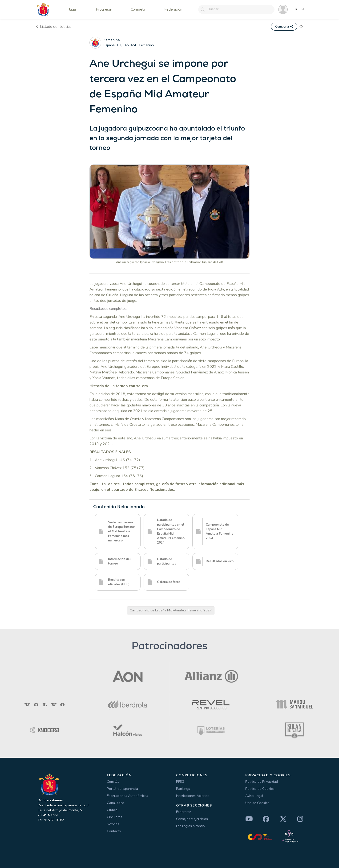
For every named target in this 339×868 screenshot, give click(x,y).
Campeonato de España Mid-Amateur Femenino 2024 (171, 610)
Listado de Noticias (54, 27)
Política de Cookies (260, 789)
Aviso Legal (254, 796)
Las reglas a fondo (190, 826)
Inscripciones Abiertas (193, 796)
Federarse (184, 812)
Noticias (113, 824)
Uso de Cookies (257, 803)
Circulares (115, 817)
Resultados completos (108, 309)
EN (302, 9)
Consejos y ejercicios (192, 819)
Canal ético (116, 803)
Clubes (112, 810)
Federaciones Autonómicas (127, 796)
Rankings (183, 789)
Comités (113, 782)
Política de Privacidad (262, 782)
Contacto (114, 831)
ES (295, 9)
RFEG (180, 782)
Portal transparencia (122, 789)
